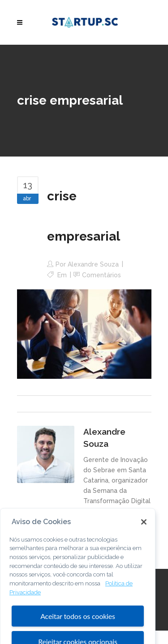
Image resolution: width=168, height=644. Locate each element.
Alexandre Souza (93, 264)
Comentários (101, 275)
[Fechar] (144, 530)
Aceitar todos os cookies (78, 625)
